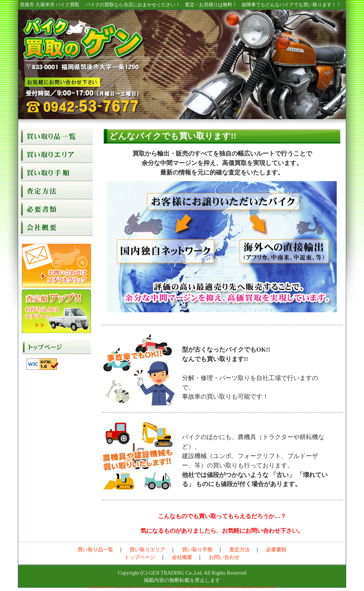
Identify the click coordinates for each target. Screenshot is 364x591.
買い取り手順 (56, 173)
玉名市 (265, 587)
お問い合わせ (56, 266)
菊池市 (258, 587)
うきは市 (119, 587)
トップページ (56, 348)
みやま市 (151, 587)
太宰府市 (177, 587)
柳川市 (143, 587)
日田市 (272, 587)
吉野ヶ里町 (232, 587)
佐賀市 (209, 587)
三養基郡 (243, 587)
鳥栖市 (216, 587)
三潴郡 (202, 587)
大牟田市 (110, 587)
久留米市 (100, 587)
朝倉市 (185, 587)
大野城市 (168, 587)
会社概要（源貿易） (56, 227)
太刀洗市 (128, 587)
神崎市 (223, 587)
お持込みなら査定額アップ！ (56, 311)
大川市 (136, 587)
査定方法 (56, 191)
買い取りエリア (56, 154)
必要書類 (56, 209)
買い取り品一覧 (56, 136)
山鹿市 (251, 587)
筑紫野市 (194, 587)
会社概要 (182, 557)
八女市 (160, 587)
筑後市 (92, 587)
